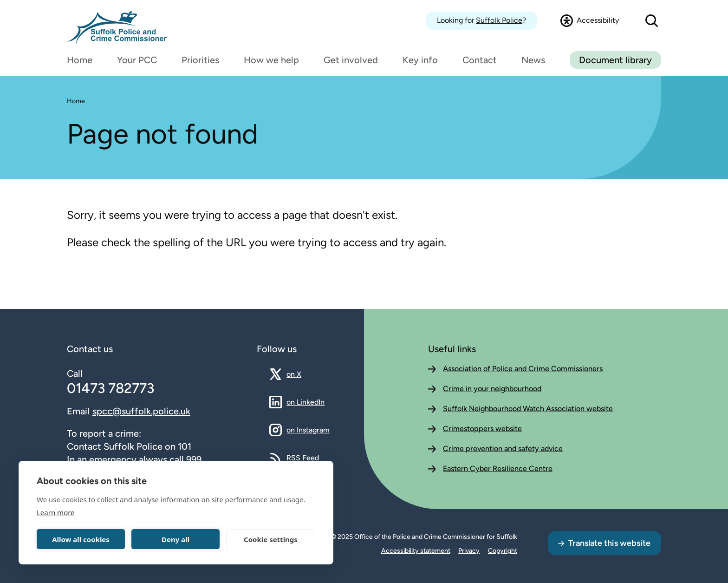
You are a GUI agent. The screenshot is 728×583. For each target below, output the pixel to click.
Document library (615, 60)
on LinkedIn (305, 402)
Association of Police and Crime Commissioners (523, 369)
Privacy (469, 551)
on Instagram (308, 430)
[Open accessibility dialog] (590, 20)
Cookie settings (271, 539)
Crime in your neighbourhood (492, 389)
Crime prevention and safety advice (503, 449)
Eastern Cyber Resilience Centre (498, 468)
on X (302, 374)
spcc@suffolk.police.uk (141, 411)
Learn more (56, 512)
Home (76, 101)
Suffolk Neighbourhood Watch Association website (528, 409)
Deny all (175, 539)
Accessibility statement (416, 551)
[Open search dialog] (652, 21)
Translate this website (609, 543)
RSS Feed (303, 458)
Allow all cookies (81, 539)
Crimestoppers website (482, 429)
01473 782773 (110, 388)
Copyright (503, 551)
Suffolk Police (499, 20)
